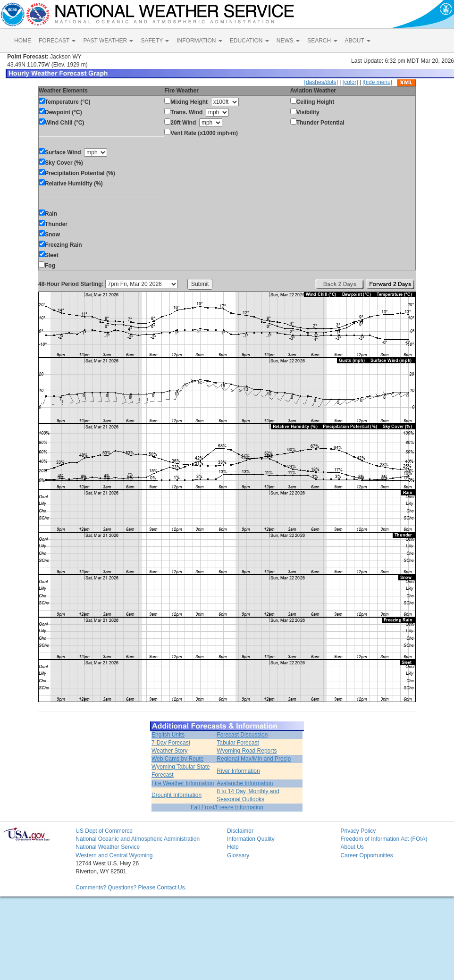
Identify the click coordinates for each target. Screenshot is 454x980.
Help (233, 847)
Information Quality (251, 839)
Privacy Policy (358, 831)
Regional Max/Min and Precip (254, 759)
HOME (23, 41)
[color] (350, 82)
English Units (168, 735)
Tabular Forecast (238, 743)
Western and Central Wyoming (114, 855)
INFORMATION (199, 41)
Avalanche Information (245, 783)
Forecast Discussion (242, 735)
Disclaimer (240, 831)
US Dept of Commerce (104, 831)
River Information (238, 771)
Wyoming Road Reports (247, 751)
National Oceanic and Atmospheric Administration (138, 839)
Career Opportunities (366, 855)
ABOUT (358, 41)
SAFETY (155, 41)
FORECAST (57, 41)
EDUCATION (249, 41)
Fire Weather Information (183, 783)
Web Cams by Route (178, 759)
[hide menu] (377, 82)
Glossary (238, 855)
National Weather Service (108, 847)
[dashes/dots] (321, 82)
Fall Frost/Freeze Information (227, 807)
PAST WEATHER (108, 41)
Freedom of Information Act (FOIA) (384, 839)
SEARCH (322, 41)
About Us (352, 847)
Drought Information (177, 795)
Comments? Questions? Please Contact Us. (131, 888)
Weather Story (169, 751)
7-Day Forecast (171, 743)
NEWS (288, 41)
